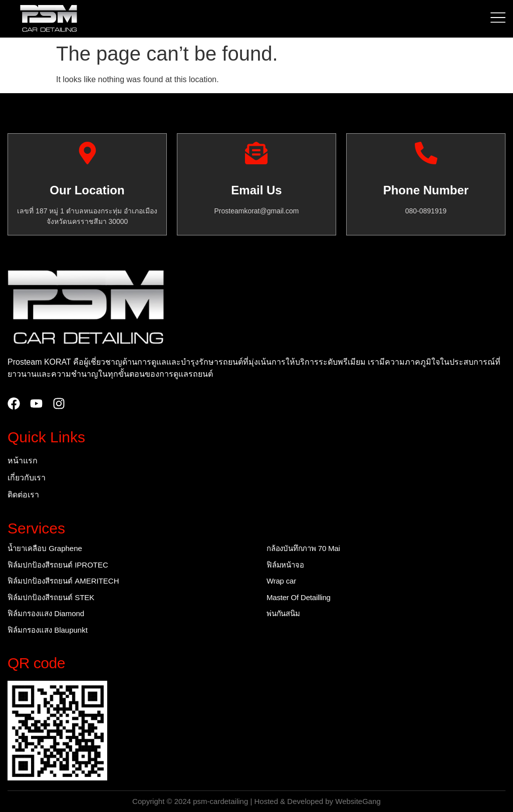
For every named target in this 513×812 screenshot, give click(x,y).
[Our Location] (87, 153)
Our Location (87, 190)
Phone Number (426, 190)
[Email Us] (256, 153)
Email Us (256, 190)
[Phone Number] (426, 153)
